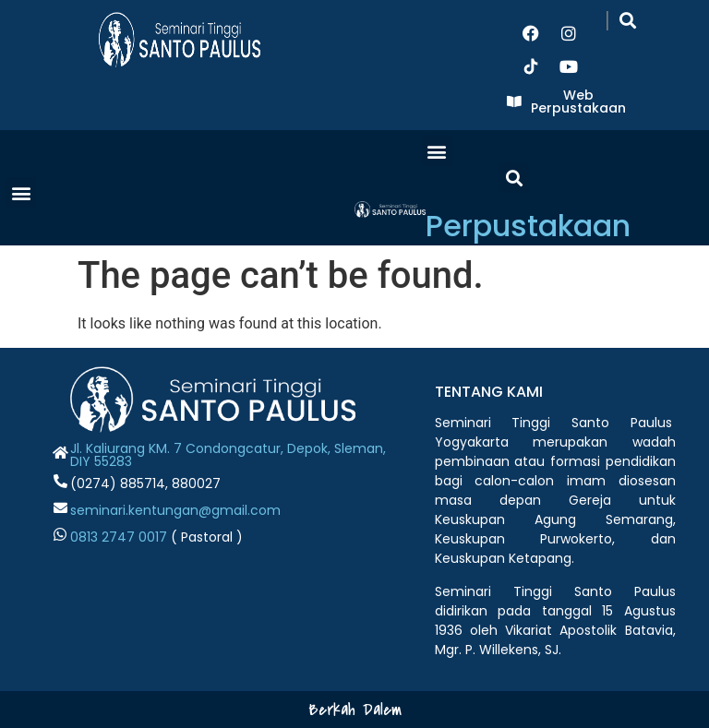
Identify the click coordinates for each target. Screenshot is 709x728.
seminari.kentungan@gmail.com (175, 510)
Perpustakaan (528, 226)
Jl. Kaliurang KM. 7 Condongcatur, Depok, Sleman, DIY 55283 (228, 455)
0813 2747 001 (114, 537)
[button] (628, 20)
